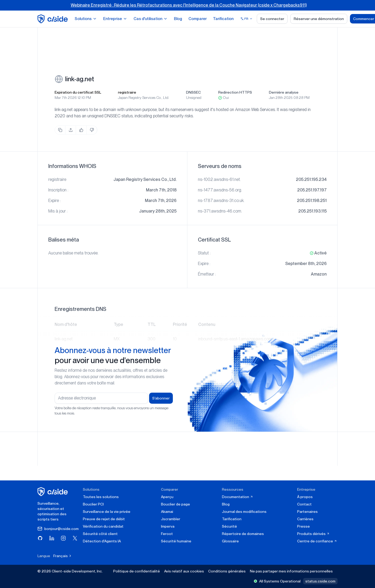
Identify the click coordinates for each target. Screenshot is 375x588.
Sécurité (229, 526)
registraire (127, 92)
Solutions (86, 19)
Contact (304, 504)
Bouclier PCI (93, 504)
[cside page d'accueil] (53, 492)
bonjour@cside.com (58, 529)
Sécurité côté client (100, 534)
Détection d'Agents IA (102, 541)
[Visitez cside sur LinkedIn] (52, 538)
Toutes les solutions (101, 497)
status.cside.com (320, 581)
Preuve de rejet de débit (104, 519)
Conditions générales (227, 571)
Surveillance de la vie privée (107, 512)
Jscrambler (171, 519)
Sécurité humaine (176, 541)
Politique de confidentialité (137, 571)
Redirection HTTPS (235, 92)
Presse (303, 526)
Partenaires (307, 512)
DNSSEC (193, 92)
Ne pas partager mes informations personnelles (291, 571)
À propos (305, 497)
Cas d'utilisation (151, 19)
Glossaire (230, 541)
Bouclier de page (175, 504)
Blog (178, 19)
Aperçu (167, 497)
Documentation (238, 497)
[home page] (53, 19)
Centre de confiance (317, 541)
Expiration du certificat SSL (78, 92)
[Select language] (246, 19)
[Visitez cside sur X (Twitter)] (75, 538)
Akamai (167, 512)
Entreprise (115, 19)
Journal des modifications (244, 512)
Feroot (167, 534)
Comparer (198, 19)
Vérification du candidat (103, 526)
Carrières (305, 519)
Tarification (223, 19)
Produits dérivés (313, 534)
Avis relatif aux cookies (184, 571)
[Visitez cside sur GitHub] (40, 538)
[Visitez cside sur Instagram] (63, 538)
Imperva (168, 526)
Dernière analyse (284, 92)
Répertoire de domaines (243, 534)
